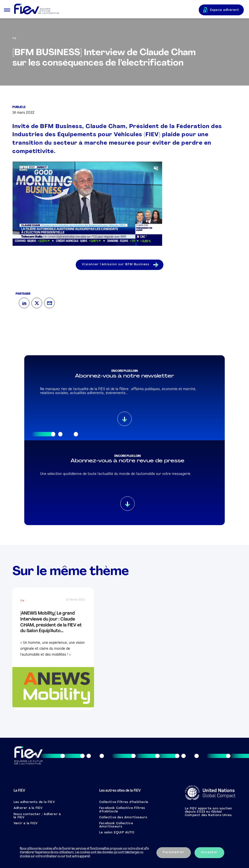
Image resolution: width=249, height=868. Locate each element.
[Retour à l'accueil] (106, 9)
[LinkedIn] (24, 303)
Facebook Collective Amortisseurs (116, 825)
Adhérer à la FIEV (28, 808)
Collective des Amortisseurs (123, 818)
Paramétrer (174, 852)
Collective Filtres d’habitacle (124, 802)
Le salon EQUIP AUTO (117, 833)
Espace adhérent (225, 10)
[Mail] (49, 303)
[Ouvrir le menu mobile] (7, 9)
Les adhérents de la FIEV (34, 802)
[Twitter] (37, 303)
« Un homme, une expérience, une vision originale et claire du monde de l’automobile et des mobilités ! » (52, 649)
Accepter (209, 852)
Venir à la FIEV (26, 823)
